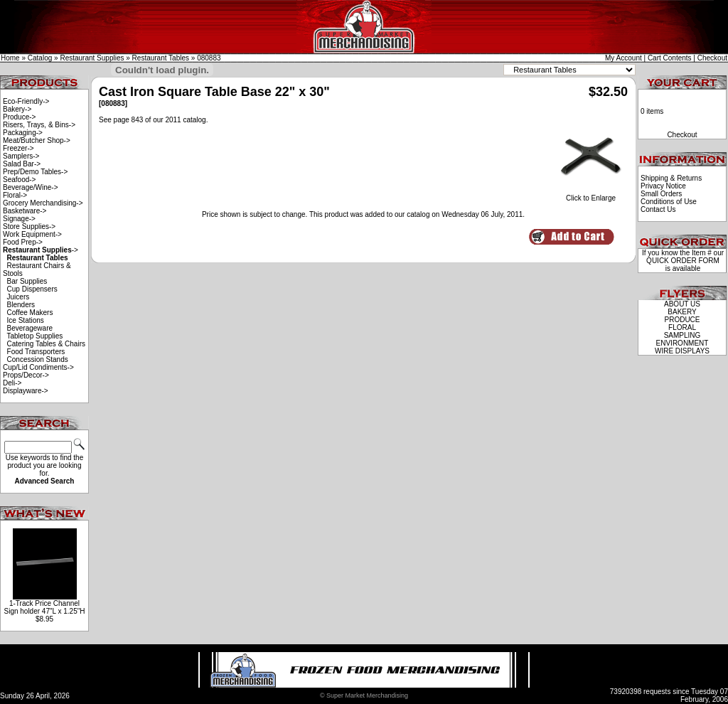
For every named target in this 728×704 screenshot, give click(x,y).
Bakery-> (17, 109)
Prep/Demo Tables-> (35, 172)
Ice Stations (26, 320)
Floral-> (15, 195)
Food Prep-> (23, 242)
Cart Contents (670, 58)
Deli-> (12, 383)
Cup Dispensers (32, 289)
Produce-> (19, 117)
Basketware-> (25, 211)
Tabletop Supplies (34, 336)
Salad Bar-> (22, 164)
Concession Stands (38, 359)
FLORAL (682, 327)
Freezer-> (18, 148)
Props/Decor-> (26, 375)
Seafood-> (19, 180)
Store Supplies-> (29, 226)
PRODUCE (682, 320)
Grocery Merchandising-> (43, 203)
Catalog (40, 58)
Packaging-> (23, 133)
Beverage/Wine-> (31, 187)
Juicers (18, 297)
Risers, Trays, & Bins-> (39, 125)
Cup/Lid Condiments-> (38, 367)
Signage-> (19, 219)
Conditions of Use (669, 202)
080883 (209, 58)
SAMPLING (682, 335)
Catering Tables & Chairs (46, 344)
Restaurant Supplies (92, 58)
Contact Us (658, 209)
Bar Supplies (27, 281)
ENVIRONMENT (682, 343)
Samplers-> (21, 156)
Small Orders (661, 194)
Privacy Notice (663, 186)
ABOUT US (682, 304)
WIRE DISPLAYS (682, 351)
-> (41, 250)
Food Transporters (36, 352)
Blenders (21, 305)
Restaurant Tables (161, 58)
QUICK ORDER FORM (683, 261)
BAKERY (682, 312)
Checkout (712, 58)
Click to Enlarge (591, 195)
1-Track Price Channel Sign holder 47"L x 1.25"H (44, 607)
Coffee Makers (30, 313)
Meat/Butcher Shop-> (37, 140)
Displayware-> (26, 391)
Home (10, 58)
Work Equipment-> (32, 234)
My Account (623, 58)
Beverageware (30, 328)
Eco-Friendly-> (26, 101)
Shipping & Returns (671, 178)
